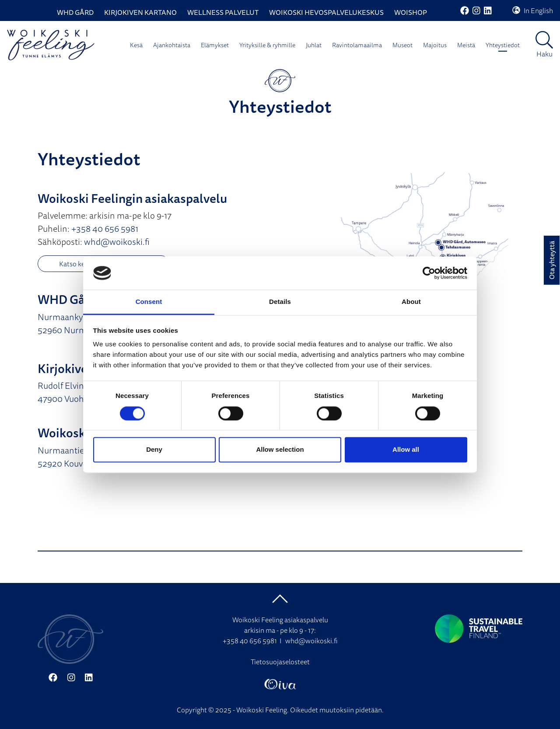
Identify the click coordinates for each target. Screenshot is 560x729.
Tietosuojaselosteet (280, 662)
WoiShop (411, 12)
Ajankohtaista (172, 45)
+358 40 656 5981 (105, 228)
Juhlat (314, 45)
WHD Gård (75, 12)
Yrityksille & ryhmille (267, 45)
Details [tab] (280, 302)
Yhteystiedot (503, 45)
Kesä (136, 45)
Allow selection (280, 450)
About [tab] (411, 302)
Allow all (406, 450)
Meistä (466, 45)
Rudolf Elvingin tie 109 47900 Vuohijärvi (80, 392)
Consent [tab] (149, 302)
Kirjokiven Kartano (140, 12)
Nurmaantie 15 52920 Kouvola (66, 457)
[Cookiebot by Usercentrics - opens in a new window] (429, 273)
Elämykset (215, 45)
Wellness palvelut (223, 12)
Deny (154, 450)
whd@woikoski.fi (117, 242)
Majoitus (435, 45)
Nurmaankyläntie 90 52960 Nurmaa (77, 323)
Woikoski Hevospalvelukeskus (326, 12)
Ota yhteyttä (552, 260)
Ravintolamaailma (357, 45)
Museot (402, 45)
